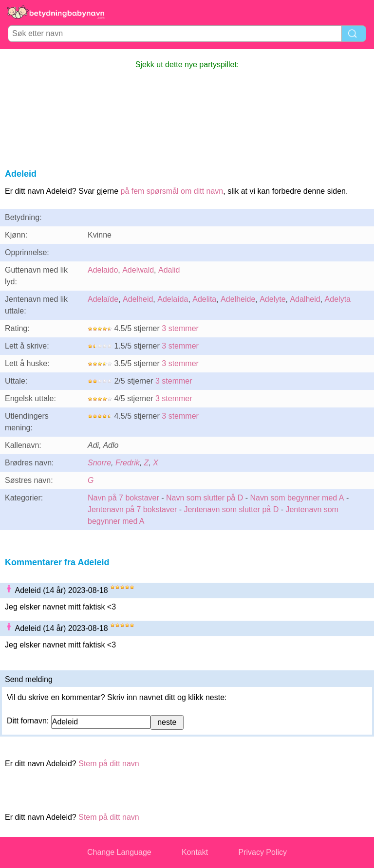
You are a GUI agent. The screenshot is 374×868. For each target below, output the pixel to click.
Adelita (204, 299)
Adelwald (138, 270)
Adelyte (272, 299)
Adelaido (103, 270)
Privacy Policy (262, 852)
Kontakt (195, 852)
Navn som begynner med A (297, 498)
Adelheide (238, 299)
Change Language (119, 852)
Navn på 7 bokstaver (123, 498)
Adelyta (338, 299)
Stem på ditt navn (109, 764)
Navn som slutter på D (205, 498)
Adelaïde (103, 299)
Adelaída (173, 299)
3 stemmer (180, 328)
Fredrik (128, 463)
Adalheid (305, 299)
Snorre (99, 463)
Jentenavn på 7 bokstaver (132, 509)
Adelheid (138, 299)
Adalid (169, 270)
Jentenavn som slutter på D (231, 509)
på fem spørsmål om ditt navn (172, 191)
